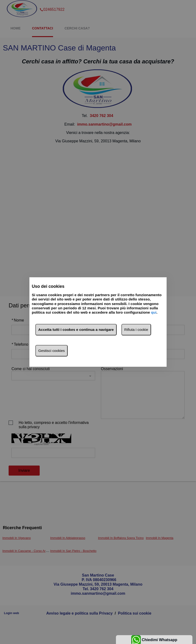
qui (154, 313)
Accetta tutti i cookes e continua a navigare (76, 330)
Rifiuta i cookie (136, 330)
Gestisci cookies (52, 351)
